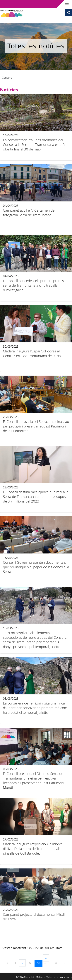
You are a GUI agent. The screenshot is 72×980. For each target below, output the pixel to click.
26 (57, 963)
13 (40, 963)
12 (31, 963)
